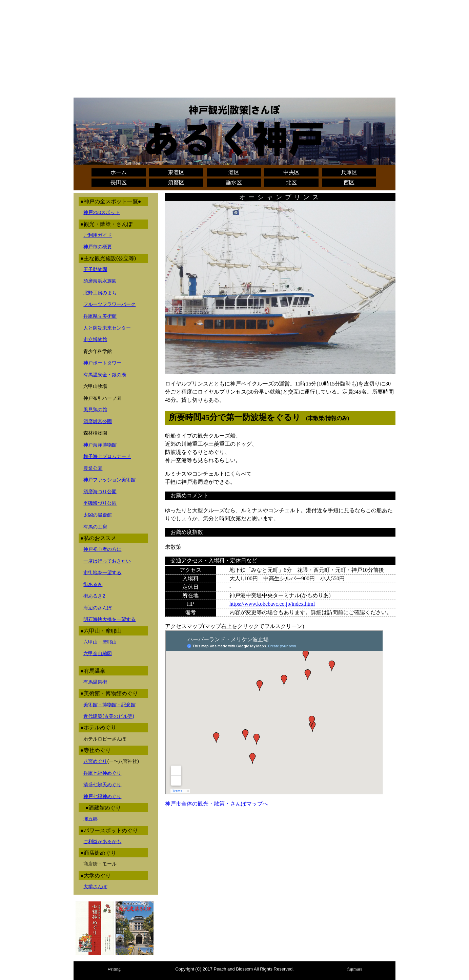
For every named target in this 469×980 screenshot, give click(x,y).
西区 (349, 182)
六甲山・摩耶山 (100, 642)
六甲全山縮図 (98, 653)
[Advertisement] (234, 50)
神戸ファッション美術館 (109, 480)
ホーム (119, 172)
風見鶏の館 (95, 410)
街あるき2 (94, 596)
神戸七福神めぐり (102, 796)
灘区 (234, 172)
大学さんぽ (95, 887)
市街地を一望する (102, 572)
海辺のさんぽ (98, 608)
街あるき (93, 584)
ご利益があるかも (102, 841)
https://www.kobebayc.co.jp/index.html (272, 604)
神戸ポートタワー (102, 363)
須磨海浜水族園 (100, 281)
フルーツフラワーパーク (109, 304)
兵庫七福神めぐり (102, 773)
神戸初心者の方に (102, 549)
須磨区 (176, 182)
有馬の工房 (95, 527)
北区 (291, 182)
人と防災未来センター (107, 328)
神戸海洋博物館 (100, 445)
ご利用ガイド (98, 235)
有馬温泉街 (95, 682)
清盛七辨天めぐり (102, 785)
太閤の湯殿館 (98, 515)
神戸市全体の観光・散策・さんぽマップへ (217, 804)
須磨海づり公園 (100, 492)
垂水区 (234, 182)
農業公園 (93, 468)
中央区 (291, 172)
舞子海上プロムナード (107, 456)
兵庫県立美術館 (100, 316)
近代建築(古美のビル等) (109, 716)
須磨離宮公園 (98, 421)
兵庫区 (349, 172)
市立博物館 (95, 339)
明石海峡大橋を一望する (109, 619)
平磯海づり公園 (100, 503)
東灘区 (176, 172)
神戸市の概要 (98, 247)
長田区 (119, 182)
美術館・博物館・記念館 (109, 705)
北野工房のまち (100, 293)
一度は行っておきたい (107, 561)
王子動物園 (95, 269)
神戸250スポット (102, 212)
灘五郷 (90, 819)
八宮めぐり (95, 761)
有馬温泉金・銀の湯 (105, 375)
